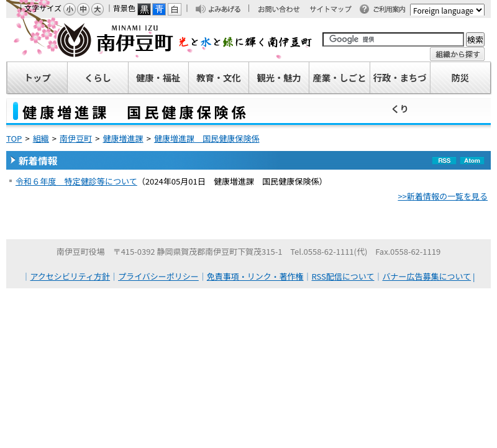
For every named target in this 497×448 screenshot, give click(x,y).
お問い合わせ (285, 10)
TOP (14, 138)
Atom (472, 169)
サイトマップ (336, 10)
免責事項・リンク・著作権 (255, 276)
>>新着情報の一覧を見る (443, 196)
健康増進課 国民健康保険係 (207, 138)
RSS (444, 169)
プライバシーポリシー (158, 276)
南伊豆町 (160, 40)
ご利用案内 (393, 10)
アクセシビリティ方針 (71, 276)
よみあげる (228, 10)
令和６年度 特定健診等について (76, 181)
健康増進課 (123, 138)
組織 (41, 138)
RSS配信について (343, 276)
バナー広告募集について (426, 276)
